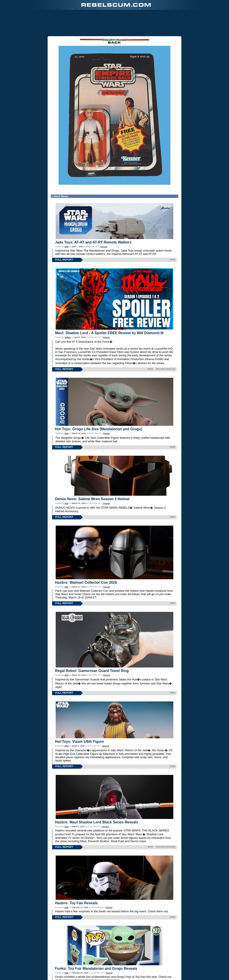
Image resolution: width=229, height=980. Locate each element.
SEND (173, 260)
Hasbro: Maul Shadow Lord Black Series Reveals (97, 822)
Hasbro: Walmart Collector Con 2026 (86, 582)
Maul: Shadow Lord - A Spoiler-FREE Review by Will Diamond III (109, 333)
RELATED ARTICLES (166, 369)
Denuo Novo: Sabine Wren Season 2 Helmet (92, 499)
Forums (104, 247)
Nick (66, 247)
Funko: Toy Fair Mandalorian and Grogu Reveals (96, 968)
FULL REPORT (64, 260)
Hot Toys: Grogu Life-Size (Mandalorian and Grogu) (99, 429)
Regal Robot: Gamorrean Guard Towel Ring (92, 671)
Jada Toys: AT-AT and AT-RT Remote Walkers (93, 242)
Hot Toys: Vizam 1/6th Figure (79, 742)
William (68, 337)
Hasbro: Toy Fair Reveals (76, 903)
